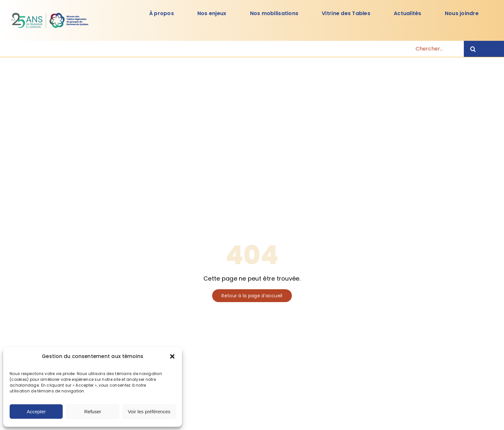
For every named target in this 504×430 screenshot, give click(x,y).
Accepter (36, 412)
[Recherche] (484, 49)
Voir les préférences (149, 412)
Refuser (93, 412)
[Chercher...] (248, 49)
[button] (172, 356)
